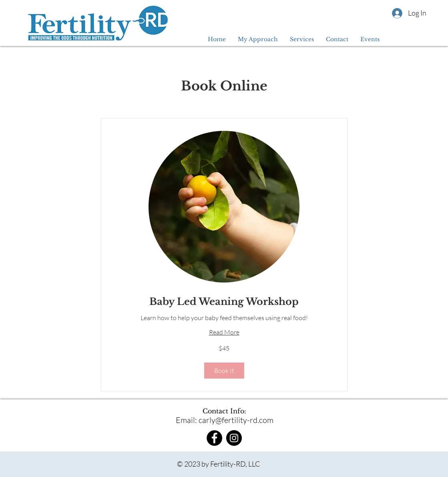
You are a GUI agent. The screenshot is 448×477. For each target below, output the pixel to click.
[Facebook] (214, 438)
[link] (224, 302)
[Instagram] (234, 438)
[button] (224, 371)
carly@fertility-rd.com (236, 420)
